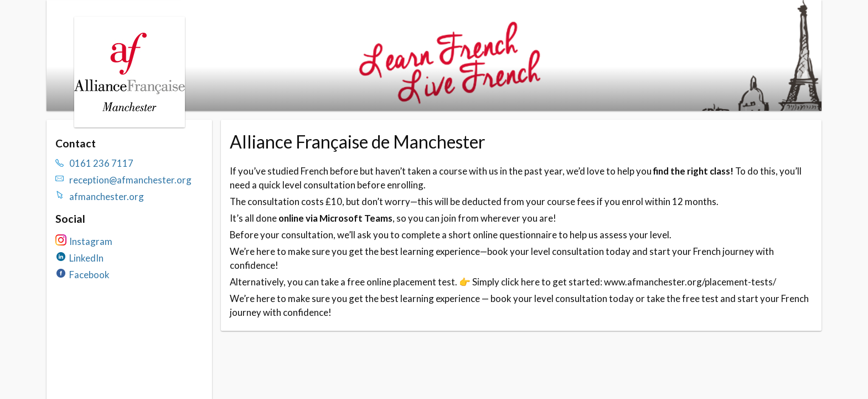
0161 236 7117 (101, 163)
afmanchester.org (107, 196)
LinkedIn (86, 258)
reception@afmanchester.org (130, 180)
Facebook (89, 275)
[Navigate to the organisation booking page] (130, 124)
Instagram (91, 241)
